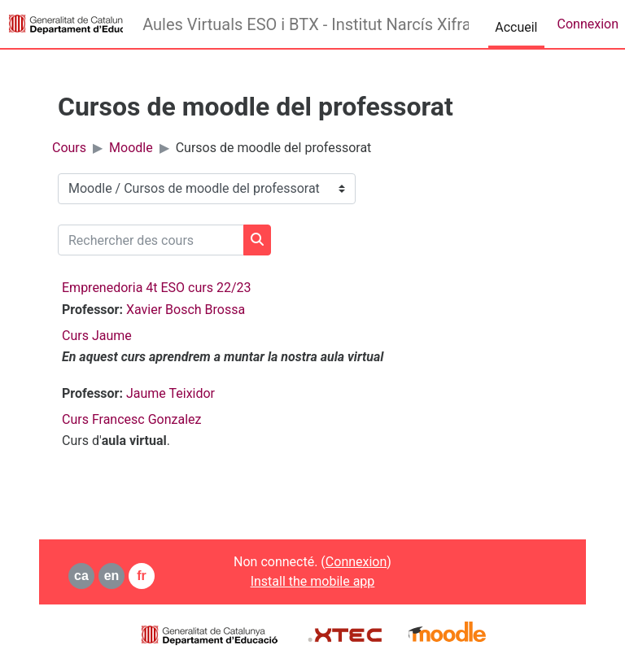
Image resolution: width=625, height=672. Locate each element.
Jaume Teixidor (170, 393)
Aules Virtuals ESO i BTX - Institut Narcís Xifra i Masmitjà (306, 24)
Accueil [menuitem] (516, 27)
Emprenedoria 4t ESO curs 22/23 (157, 288)
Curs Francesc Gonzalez (131, 419)
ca (81, 576)
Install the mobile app (313, 581)
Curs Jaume (97, 336)
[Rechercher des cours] (151, 240)
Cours (69, 148)
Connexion (588, 24)
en (112, 576)
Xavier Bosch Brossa (186, 310)
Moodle (131, 148)
